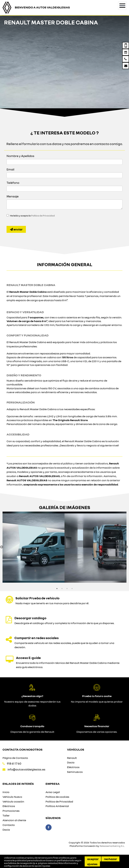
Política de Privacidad (43, 216)
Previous (2, 547)
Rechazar (110, 859)
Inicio (6, 792)
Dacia (71, 762)
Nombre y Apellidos (20, 156)
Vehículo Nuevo (12, 797)
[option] (34, 547)
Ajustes (92, 864)
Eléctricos (73, 767)
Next (126, 547)
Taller (6, 815)
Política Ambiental (57, 806)
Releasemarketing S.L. (112, 846)
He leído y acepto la (32, 216)
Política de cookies (57, 797)
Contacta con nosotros (23, 749)
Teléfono (13, 183)
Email (10, 169)
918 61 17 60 (14, 763)
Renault (72, 758)
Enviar (16, 229)
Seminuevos (75, 772)
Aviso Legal (53, 792)
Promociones (11, 811)
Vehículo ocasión (13, 801)
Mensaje (13, 196)
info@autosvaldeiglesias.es (26, 769)
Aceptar (93, 859)
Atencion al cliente (14, 820)
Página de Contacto (15, 758)
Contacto (9, 825)
